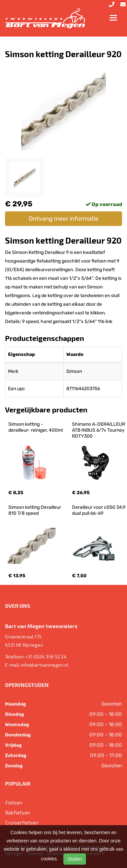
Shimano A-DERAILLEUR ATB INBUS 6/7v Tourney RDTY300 (99, 430)
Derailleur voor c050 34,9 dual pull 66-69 (99, 510)
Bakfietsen (18, 813)
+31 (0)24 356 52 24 (46, 656)
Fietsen (14, 803)
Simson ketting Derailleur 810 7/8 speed (35, 510)
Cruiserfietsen (22, 822)
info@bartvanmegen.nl (44, 665)
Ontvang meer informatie (63, 219)
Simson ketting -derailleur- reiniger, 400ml (35, 427)
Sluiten (75, 859)
